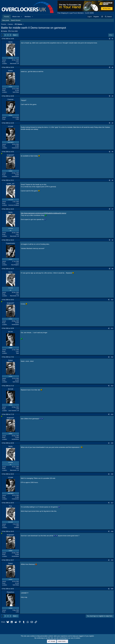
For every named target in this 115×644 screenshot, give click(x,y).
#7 (112, 209)
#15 (112, 443)
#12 (112, 357)
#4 (112, 123)
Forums (7, 17)
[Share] (109, 39)
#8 (112, 240)
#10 (112, 300)
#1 (112, 39)
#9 (112, 269)
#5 (112, 152)
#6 (112, 180)
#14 (112, 414)
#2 (112, 67)
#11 (112, 328)
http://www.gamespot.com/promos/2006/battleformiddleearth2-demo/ (44, 213)
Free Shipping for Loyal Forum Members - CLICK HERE (76, 13)
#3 (112, 96)
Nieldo (5, 31)
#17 (112, 503)
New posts (6, 20)
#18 (112, 531)
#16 (112, 474)
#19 (112, 560)
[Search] (108, 17)
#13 (112, 386)
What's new (16, 17)
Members (28, 17)
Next (15, 35)
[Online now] (2, 154)
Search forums (16, 20)
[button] (22, 17)
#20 (112, 589)
